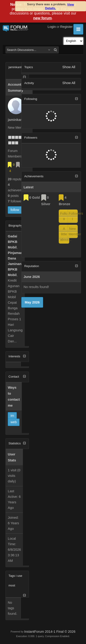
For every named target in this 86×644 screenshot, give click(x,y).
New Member (73, 231)
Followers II (65, 216)
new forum (43, 18)
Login (52, 27)
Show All (69, 67)
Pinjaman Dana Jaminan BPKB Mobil (15, 264)
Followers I (73, 216)
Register (66, 27)
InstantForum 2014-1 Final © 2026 (50, 632)
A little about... (65, 234)
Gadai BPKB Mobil (13, 242)
